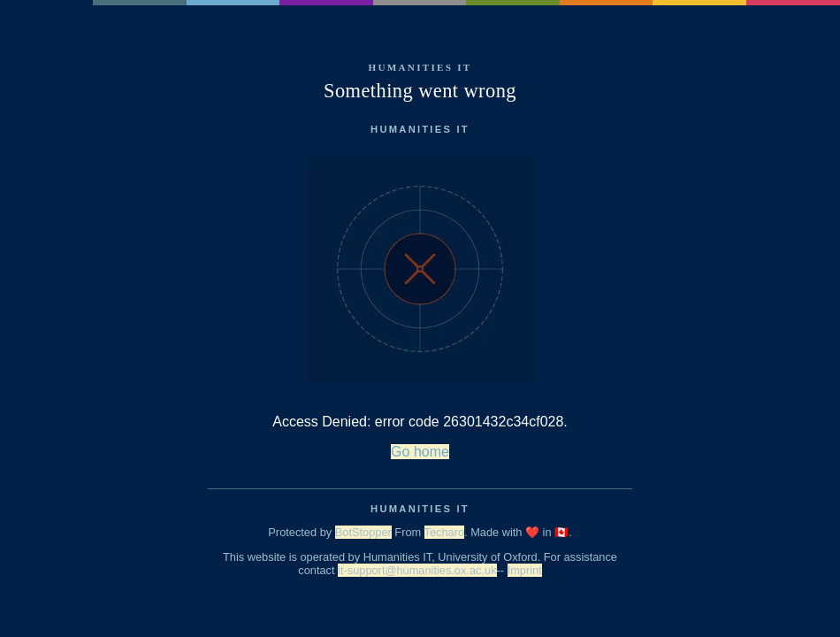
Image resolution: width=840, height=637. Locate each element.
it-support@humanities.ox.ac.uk (417, 570)
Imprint (525, 570)
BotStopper (363, 532)
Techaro (445, 532)
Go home (420, 452)
